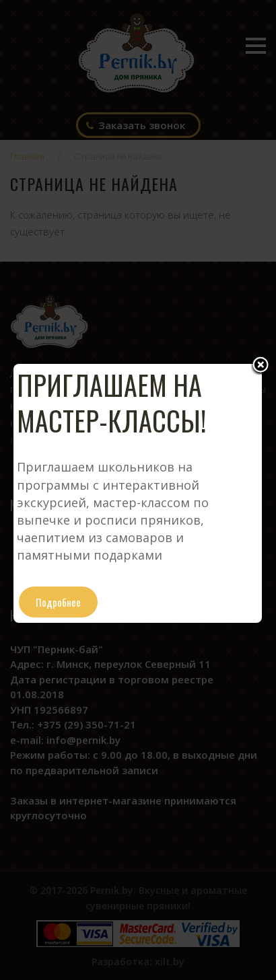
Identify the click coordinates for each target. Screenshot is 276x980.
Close (261, 366)
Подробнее (58, 602)
